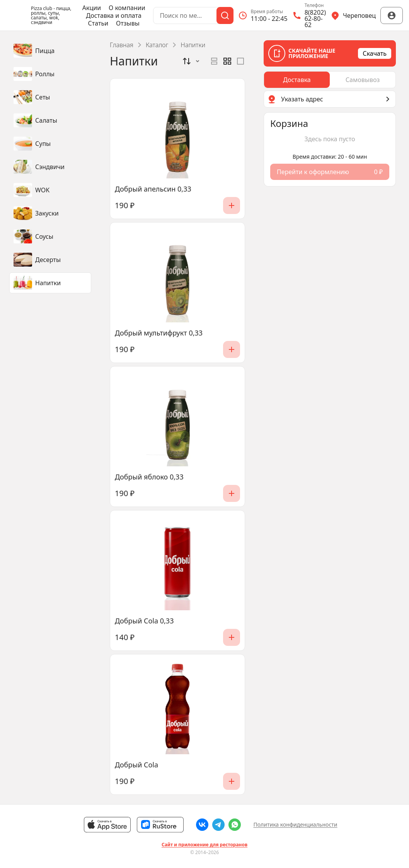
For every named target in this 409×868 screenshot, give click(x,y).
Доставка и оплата (113, 15)
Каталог (157, 45)
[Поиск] (225, 15)
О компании (127, 8)
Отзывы (128, 23)
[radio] (214, 61)
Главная (122, 45)
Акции (92, 8)
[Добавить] (232, 205)
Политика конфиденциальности (295, 824)
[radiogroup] (227, 61)
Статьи (98, 23)
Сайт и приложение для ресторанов (205, 845)
